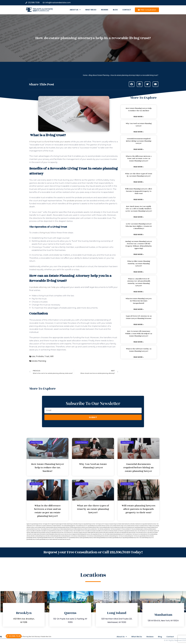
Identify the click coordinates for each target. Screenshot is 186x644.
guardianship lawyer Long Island (120, 538)
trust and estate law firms (144, 534)
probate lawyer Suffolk (71, 529)
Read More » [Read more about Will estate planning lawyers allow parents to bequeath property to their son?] (139, 199)
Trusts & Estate (43, 9)
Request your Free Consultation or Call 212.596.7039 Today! (93, 552)
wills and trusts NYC (143, 533)
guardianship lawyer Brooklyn (106, 538)
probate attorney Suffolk (67, 527)
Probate (40, 356)
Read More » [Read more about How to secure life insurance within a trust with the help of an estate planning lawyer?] (139, 342)
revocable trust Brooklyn (36, 531)
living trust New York (93, 524)
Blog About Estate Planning (99, 75)
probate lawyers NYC (48, 529)
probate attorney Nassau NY (133, 526)
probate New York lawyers (132, 534)
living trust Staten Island (119, 524)
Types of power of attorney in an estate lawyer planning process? (139, 317)
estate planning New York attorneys (85, 536)
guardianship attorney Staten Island (91, 538)
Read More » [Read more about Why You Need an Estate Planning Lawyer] (139, 132)
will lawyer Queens (78, 533)
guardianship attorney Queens (76, 538)
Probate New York (46, 636)
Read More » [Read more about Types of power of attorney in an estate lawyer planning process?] (139, 324)
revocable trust (99, 531)
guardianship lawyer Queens (33, 539)
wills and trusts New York (132, 533)
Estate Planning (39, 361)
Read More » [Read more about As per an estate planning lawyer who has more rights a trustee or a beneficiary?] (139, 234)
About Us (75, 10)
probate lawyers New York (36, 529)
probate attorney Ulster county (95, 527)
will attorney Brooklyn (113, 531)
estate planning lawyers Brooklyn (43, 536)
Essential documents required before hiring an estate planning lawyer (139, 141)
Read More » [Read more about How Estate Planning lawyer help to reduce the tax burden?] (139, 117)
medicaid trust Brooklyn (130, 524)
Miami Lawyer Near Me (63, 534)
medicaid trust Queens (41, 526)
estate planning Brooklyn (56, 536)
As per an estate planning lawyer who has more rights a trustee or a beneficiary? (139, 226)
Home (85, 75)
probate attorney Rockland (56, 527)
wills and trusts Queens (153, 533)
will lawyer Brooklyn (41, 533)
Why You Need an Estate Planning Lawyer (139, 125)
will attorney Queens (152, 531)
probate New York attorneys (97, 529)
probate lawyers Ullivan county (84, 529)
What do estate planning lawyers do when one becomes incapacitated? (139, 301)
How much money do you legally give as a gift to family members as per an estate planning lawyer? (139, 209)
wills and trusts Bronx (98, 533)
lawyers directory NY (59, 531)
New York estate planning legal (66, 526)
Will (52, 356)
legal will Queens (55, 524)
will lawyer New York (61, 533)
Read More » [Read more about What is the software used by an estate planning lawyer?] (139, 357)
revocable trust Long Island (47, 531)
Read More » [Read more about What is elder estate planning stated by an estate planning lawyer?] (139, 272)
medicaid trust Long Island (141, 524)
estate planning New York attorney (69, 536)
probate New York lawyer (110, 529)
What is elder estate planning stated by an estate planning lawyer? (139, 264)
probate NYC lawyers (131, 529)
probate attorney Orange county (148, 526)
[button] (132, 84)
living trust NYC (101, 524)
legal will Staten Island (64, 524)
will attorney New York (134, 531)
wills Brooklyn (43, 534)
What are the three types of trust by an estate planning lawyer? (139, 175)
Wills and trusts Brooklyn (109, 533)
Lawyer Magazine (73, 534)
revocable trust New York (69, 531)
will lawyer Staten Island (88, 533)
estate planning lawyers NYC (119, 534)
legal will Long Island (31, 524)
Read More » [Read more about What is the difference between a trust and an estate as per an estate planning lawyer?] (139, 167)
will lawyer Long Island (51, 533)
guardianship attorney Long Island (34, 538)
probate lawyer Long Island (133, 527)
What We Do (91, 10)
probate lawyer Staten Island (59, 529)
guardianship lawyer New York (134, 538)
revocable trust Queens (90, 531)
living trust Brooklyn (74, 524)
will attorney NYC (144, 531)
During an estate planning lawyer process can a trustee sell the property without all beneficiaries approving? (139, 245)
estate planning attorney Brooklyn (101, 536)
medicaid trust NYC (31, 526)
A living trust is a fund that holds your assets (50, 142)
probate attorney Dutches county (105, 526)
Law (33, 356)
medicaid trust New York (153, 524)
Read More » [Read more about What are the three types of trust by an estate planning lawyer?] (139, 182)
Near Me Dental (59, 539)
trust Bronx (105, 531)
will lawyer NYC (70, 533)
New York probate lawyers (79, 526)
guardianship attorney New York (49, 538)
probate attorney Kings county (120, 526)
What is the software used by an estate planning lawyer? (139, 350)
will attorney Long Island (123, 531)
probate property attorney (142, 529)
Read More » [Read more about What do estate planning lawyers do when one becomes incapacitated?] (139, 309)
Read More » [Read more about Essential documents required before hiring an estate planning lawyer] (139, 149)
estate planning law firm (41, 11)
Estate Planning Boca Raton (52, 534)
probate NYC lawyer (121, 529)
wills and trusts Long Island (120, 533)
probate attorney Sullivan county (81, 527)
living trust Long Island (83, 524)
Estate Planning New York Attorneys (29, 636)
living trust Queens (109, 524)
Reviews (105, 10)
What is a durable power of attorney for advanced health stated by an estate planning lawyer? (139, 282)
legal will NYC (48, 524)
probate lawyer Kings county (120, 527)
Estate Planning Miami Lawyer (83, 534)
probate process (75, 201)
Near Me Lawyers (66, 539)
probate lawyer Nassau (145, 527)
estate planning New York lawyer (116, 536)
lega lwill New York (40, 524)
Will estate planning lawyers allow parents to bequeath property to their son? (139, 191)
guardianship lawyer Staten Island (47, 539)
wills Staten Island (108, 534)
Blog (115, 10)
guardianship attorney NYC (63, 538)
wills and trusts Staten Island (33, 534)
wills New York (101, 534)
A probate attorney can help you (44, 287)
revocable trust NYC (80, 531)
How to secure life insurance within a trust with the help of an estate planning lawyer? (139, 334)
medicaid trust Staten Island (53, 526)
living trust (45, 233)
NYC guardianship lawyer (92, 526)
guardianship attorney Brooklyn (147, 536)
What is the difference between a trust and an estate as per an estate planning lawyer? (139, 159)
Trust (47, 356)
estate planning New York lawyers (132, 536)
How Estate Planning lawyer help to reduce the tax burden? (139, 110)
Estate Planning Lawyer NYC (148, 538)
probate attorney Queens (43, 527)
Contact (127, 10)
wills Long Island (94, 534)
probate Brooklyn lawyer (108, 527)
